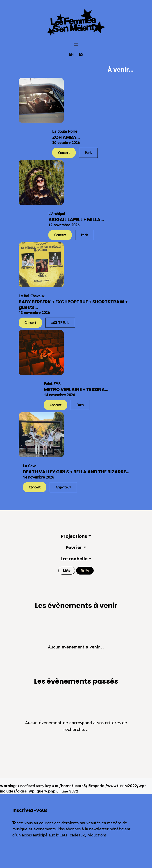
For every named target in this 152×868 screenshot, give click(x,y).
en (71, 54)
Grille (85, 570)
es (81, 54)
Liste (67, 570)
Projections (74, 536)
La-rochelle (74, 559)
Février (74, 547)
